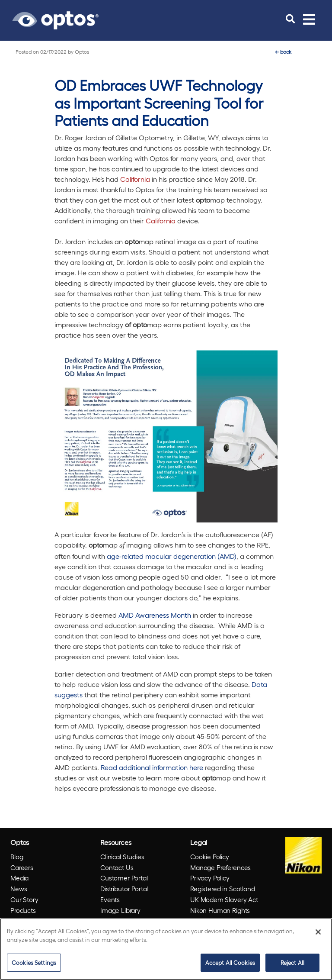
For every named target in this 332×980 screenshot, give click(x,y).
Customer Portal (124, 878)
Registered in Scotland (223, 889)
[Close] (318, 932)
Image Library (120, 910)
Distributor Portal (124, 889)
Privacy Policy (210, 878)
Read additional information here (153, 767)
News (19, 889)
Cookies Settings (34, 962)
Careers (22, 867)
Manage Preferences (220, 867)
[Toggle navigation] (309, 19)
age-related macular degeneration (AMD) (172, 556)
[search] (290, 19)
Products (23, 910)
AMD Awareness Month (155, 615)
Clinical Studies (122, 857)
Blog (17, 857)
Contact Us (117, 867)
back (283, 52)
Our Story (24, 899)
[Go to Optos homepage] (55, 19)
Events (110, 899)
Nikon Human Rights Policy (220, 916)
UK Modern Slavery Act (224, 899)
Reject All (292, 962)
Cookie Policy (210, 857)
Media (19, 878)
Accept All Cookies (230, 962)
